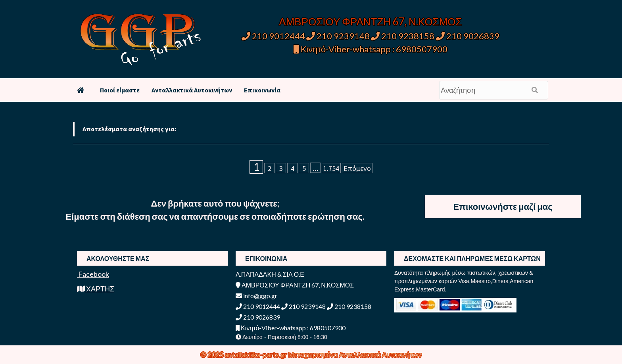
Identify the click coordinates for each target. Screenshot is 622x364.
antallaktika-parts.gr (256, 354)
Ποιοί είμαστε (120, 90)
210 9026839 (468, 36)
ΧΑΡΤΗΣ (96, 289)
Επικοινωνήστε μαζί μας (503, 206)
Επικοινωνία (262, 90)
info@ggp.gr (256, 296)
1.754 (331, 168)
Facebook (93, 274)
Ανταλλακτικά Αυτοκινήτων (192, 90)
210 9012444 (273, 36)
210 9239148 (338, 36)
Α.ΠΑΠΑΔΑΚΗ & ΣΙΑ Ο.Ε (270, 274)
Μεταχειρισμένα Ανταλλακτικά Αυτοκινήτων (355, 354)
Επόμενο (357, 168)
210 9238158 (403, 36)
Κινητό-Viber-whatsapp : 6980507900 (371, 49)
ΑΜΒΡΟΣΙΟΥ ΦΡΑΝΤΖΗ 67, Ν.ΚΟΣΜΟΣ (370, 21)
